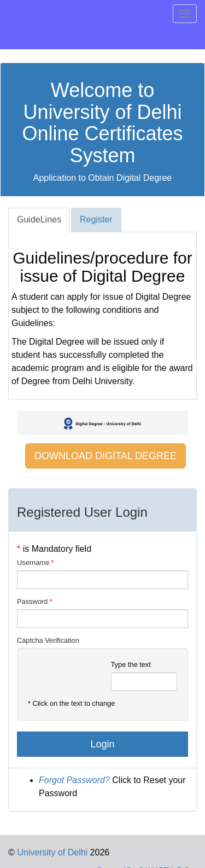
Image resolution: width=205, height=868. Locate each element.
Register (96, 219)
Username (33, 563)
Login (102, 744)
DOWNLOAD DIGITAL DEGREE (106, 456)
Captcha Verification (48, 640)
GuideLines (39, 219)
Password (32, 601)
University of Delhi (51, 852)
